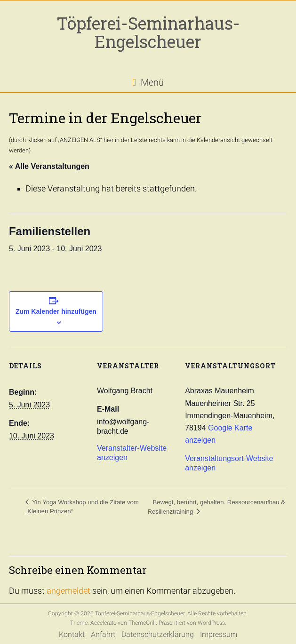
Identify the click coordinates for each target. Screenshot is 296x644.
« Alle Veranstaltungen (49, 166)
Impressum (219, 634)
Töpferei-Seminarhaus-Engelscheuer (148, 32)
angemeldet (68, 591)
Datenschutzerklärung (158, 634)
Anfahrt (103, 634)
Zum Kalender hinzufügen (56, 311)
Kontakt (72, 634)
